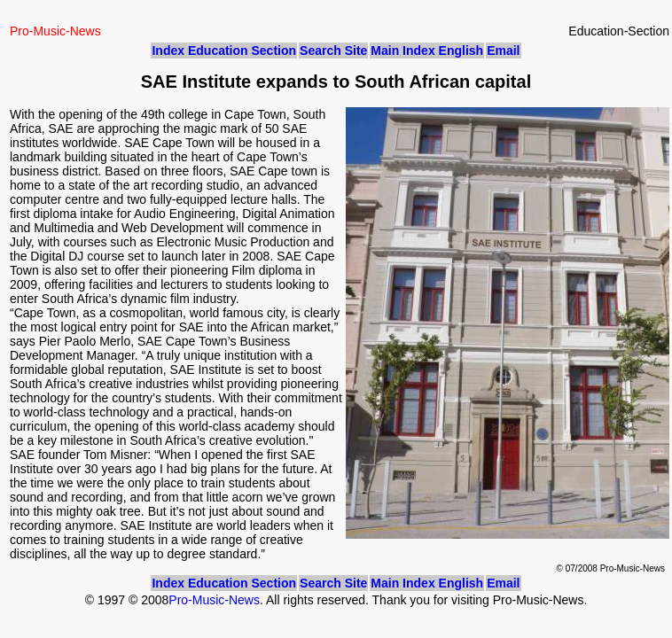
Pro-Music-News (214, 600)
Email (503, 51)
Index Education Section (224, 51)
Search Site (333, 51)
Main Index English (427, 51)
